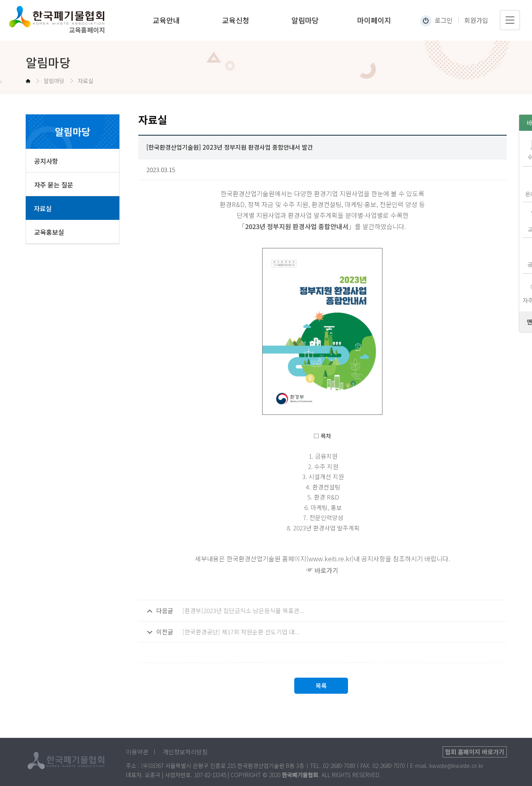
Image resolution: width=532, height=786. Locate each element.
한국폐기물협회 (65, 17)
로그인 (444, 20)
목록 (321, 685)
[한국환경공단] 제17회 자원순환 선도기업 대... (241, 632)
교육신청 (236, 20)
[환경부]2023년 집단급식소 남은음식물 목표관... (243, 610)
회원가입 (476, 20)
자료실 (43, 208)
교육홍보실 (49, 232)
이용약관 (137, 752)
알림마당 (305, 20)
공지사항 (46, 161)
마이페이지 (374, 20)
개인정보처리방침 (185, 752)
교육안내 (166, 20)
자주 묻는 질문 (54, 185)
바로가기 (326, 570)
